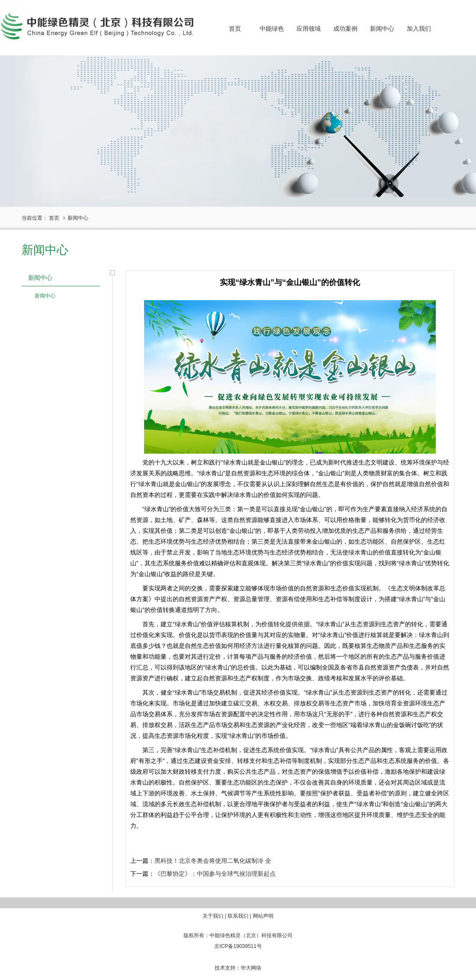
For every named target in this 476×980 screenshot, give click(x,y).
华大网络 (251, 968)
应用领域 (309, 29)
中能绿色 (272, 29)
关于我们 (213, 916)
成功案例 (345, 29)
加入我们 (419, 29)
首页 (235, 29)
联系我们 (238, 916)
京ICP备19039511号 (238, 946)
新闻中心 (382, 29)
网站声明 (263, 916)
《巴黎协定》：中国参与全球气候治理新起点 (215, 874)
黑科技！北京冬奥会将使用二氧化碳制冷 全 (213, 861)
